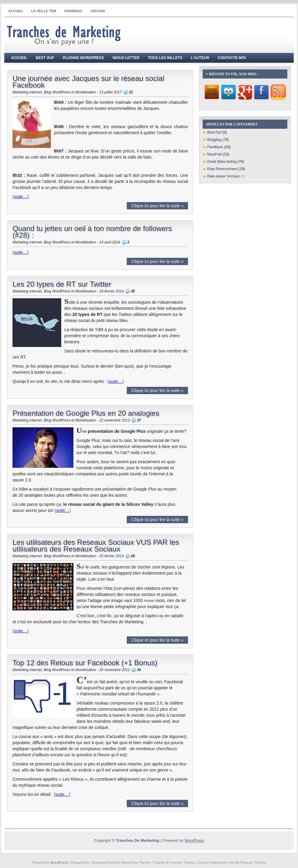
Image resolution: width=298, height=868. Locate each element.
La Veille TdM (44, 11)
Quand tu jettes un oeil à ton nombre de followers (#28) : (92, 232)
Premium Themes (183, 863)
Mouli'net (215, 154)
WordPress (194, 840)
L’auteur (200, 58)
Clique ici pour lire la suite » (157, 206)
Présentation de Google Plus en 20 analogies (86, 413)
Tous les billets (165, 58)
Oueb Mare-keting (222, 162)
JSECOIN (98, 11)
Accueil (16, 11)
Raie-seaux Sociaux (223, 176)
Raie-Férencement (222, 169)
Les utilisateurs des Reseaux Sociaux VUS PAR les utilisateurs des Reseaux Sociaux (96, 546)
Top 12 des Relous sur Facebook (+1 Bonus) (85, 663)
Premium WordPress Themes (129, 863)
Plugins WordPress (83, 58)
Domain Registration (213, 863)
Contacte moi (232, 58)
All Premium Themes (251, 863)
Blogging (214, 140)
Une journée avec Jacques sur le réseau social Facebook (88, 82)
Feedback (215, 147)
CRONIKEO (73, 11)
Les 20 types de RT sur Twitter (62, 284)
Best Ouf (45, 58)
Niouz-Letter (126, 58)
